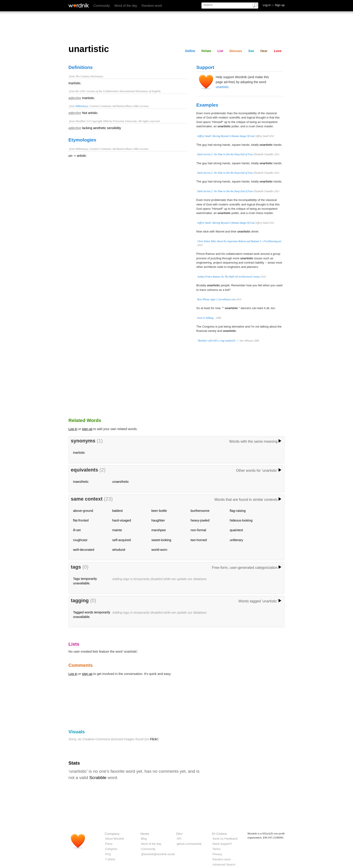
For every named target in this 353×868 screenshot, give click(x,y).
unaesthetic (121, 482)
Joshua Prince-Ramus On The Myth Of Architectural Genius (229, 277)
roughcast (80, 540)
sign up (87, 429)
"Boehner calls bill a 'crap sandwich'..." (218, 341)
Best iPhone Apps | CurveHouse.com (216, 299)
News (145, 834)
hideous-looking (241, 520)
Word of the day (126, 6)
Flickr (154, 739)
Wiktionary (82, 106)
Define (190, 51)
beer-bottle (159, 511)
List (220, 51)
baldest (118, 511)
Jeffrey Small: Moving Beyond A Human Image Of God (226, 136)
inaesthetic (81, 482)
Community (102, 6)
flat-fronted (81, 520)
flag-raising (238, 511)
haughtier (158, 520)
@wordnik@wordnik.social (158, 854)
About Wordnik (115, 839)
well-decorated (84, 550)
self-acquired (122, 540)
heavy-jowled (200, 520)
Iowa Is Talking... (206, 318)
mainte (117, 530)
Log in (73, 429)
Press (109, 844)
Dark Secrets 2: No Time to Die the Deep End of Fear (225, 154)
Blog (144, 839)
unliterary (236, 540)
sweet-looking (161, 540)
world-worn (159, 550)
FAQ (108, 854)
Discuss (236, 51)
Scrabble (98, 778)
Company (112, 834)
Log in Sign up (274, 5)
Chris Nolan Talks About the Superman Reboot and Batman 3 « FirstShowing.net (239, 241)
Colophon (111, 849)
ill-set (77, 530)
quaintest (236, 530)
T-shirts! (110, 859)
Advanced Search (224, 865)
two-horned (199, 540)
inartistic (79, 453)
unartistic (222, 87)
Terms (216, 849)
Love (278, 51)
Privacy (217, 854)
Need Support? (222, 844)
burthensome (200, 511)
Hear (264, 51)
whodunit (119, 550)
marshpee (159, 530)
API (179, 839)
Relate (206, 51)
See (251, 51)
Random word (152, 6)
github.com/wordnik (189, 844)
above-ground (83, 511)
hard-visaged (122, 520)
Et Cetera (219, 834)
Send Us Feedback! (225, 839)
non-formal (198, 530)
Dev (179, 834)
